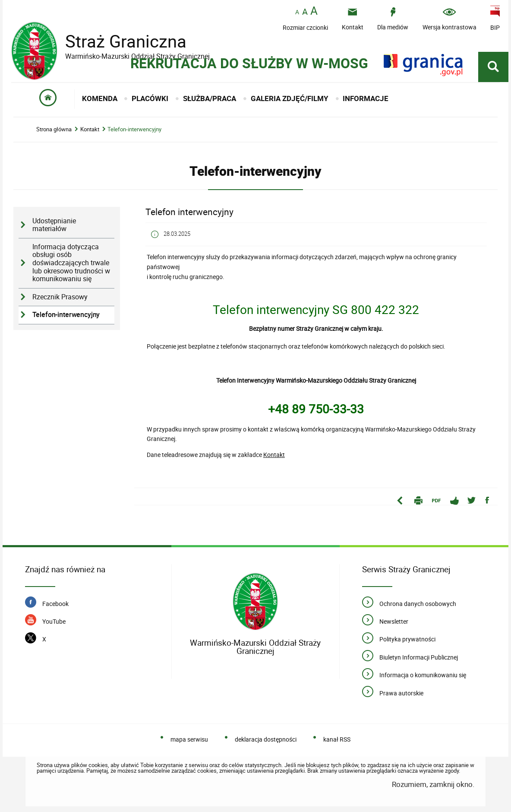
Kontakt (90, 129)
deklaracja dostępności (266, 739)
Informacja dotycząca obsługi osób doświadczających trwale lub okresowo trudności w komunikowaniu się (71, 263)
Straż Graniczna (119, 41)
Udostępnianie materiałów (54, 225)
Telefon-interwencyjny (134, 129)
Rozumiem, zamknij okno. (433, 784)
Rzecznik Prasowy (60, 297)
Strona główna (54, 129)
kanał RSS (337, 739)
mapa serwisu (189, 739)
